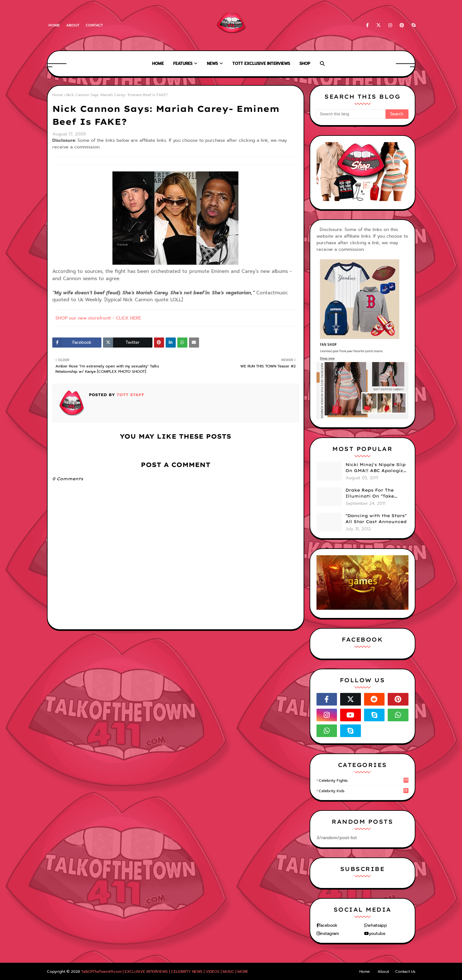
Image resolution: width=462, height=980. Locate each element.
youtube (377, 934)
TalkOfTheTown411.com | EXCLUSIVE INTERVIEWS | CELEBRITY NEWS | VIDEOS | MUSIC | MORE (165, 971)
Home (54, 25)
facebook (328, 925)
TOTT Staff (130, 395)
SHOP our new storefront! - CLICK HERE (98, 318)
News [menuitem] (212, 63)
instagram (329, 934)
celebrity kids (364, 791)
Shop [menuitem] (305, 63)
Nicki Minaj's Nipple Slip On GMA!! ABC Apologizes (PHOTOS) (377, 468)
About (73, 25)
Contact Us (405, 971)
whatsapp (377, 925)
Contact (94, 25)
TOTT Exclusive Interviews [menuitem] (261, 63)
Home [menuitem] (158, 63)
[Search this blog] (351, 114)
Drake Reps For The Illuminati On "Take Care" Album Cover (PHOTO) (370, 493)
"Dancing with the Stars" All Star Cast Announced (376, 519)
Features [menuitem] (183, 63)
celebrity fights (364, 781)
